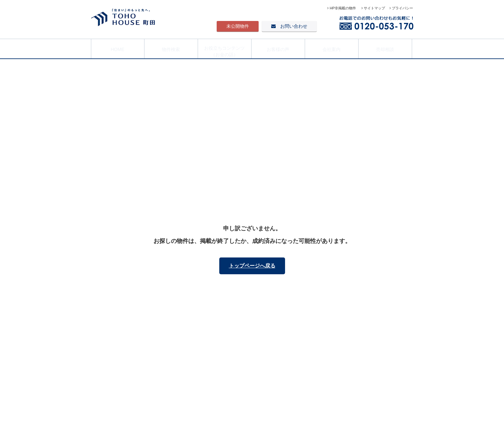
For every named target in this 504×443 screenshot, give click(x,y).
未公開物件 (238, 26)
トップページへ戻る (252, 266)
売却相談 (385, 48)
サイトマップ (373, 8)
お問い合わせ (289, 26)
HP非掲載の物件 (342, 8)
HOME (118, 48)
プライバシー (401, 8)
